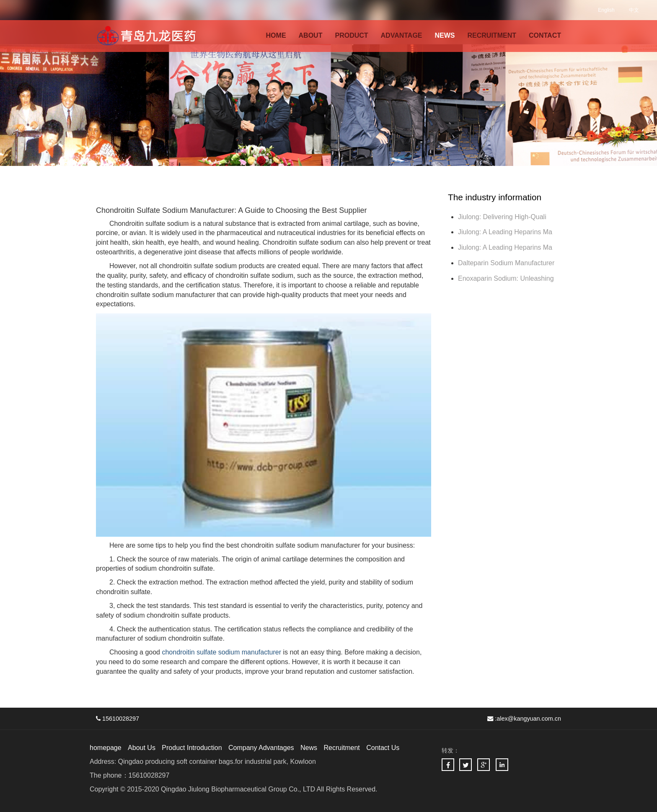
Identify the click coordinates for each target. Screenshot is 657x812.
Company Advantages (261, 748)
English (606, 10)
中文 (634, 10)
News (309, 748)
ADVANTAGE (402, 35)
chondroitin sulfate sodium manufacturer (221, 652)
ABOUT (311, 35)
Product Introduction (192, 748)
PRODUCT (351, 35)
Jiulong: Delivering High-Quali (502, 217)
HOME (276, 35)
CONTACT (545, 35)
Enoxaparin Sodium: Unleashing (507, 278)
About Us (142, 748)
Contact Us (383, 748)
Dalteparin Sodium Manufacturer (506, 263)
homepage (106, 748)
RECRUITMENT (492, 35)
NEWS (445, 35)
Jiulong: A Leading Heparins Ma (505, 232)
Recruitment (341, 748)
